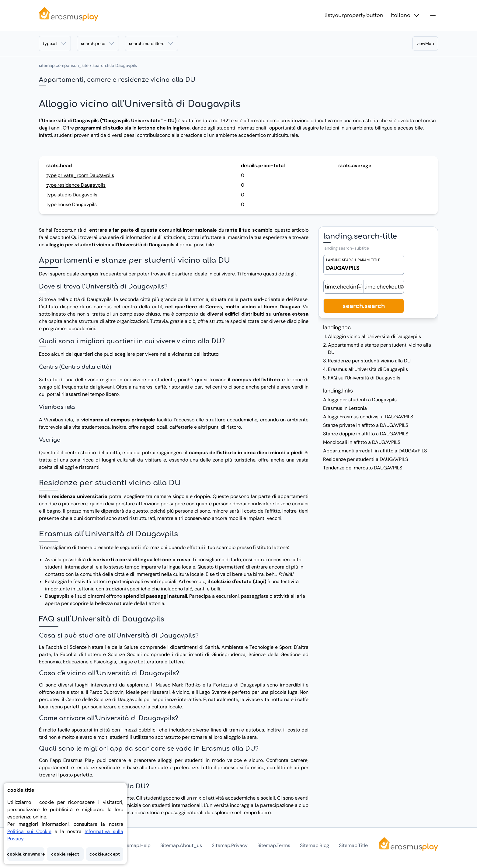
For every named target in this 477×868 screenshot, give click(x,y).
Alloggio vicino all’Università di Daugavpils (374, 336)
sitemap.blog (315, 845)
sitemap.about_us (181, 845)
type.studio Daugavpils (72, 195)
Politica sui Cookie (29, 831)
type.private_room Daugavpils (80, 175)
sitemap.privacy (230, 845)
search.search (364, 306)
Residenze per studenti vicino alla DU (369, 361)
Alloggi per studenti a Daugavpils (360, 400)
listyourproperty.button (354, 16)
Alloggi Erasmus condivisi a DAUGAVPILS (368, 417)
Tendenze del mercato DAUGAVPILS (363, 468)
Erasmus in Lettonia (345, 408)
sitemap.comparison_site (64, 65)
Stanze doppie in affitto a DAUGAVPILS (366, 434)
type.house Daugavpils (71, 204)
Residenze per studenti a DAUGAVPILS (366, 459)
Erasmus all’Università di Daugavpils (368, 369)
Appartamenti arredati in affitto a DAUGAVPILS (375, 451)
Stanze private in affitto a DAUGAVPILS (366, 425)
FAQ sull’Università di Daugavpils (364, 378)
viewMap (425, 43)
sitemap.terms (274, 845)
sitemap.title (353, 845)
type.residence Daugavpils (76, 185)
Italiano (406, 16)
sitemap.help (136, 845)
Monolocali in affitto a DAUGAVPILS (362, 442)
